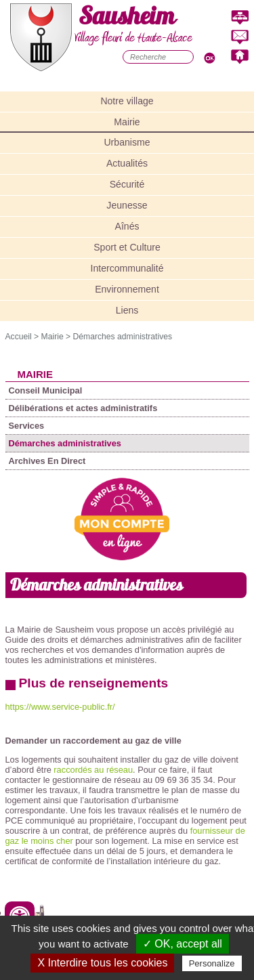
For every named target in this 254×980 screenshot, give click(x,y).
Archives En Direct (47, 461)
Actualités (127, 163)
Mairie (127, 122)
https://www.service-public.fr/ (60, 707)
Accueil (19, 337)
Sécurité (127, 184)
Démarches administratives (123, 337)
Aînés (127, 226)
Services (27, 426)
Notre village (127, 101)
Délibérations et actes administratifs (83, 408)
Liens (127, 310)
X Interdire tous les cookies (102, 963)
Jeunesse (127, 205)
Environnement (127, 289)
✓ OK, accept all (183, 944)
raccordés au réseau (93, 770)
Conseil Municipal (46, 390)
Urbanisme (127, 142)
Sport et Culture (127, 247)
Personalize (212, 963)
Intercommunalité (127, 268)
